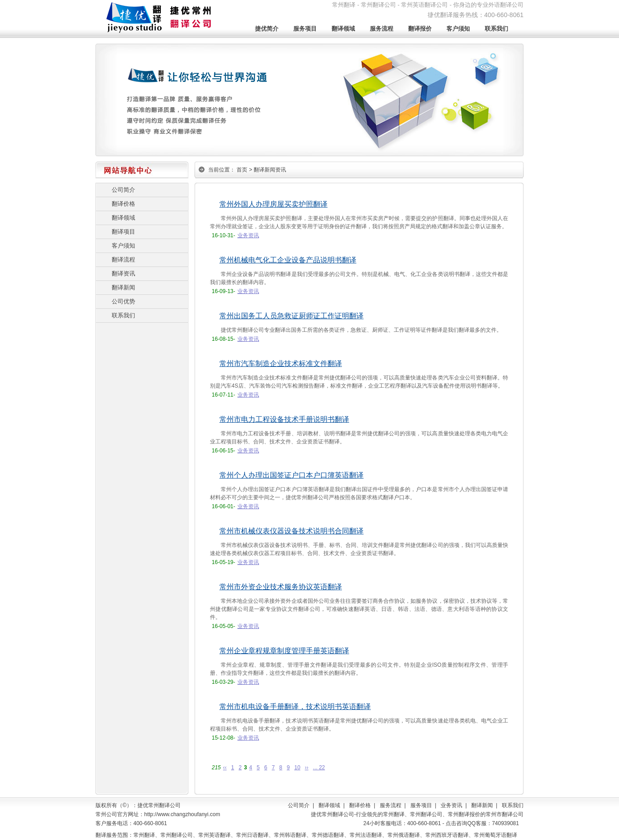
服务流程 (382, 29)
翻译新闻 (123, 287)
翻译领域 (343, 29)
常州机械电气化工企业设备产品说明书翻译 (288, 260)
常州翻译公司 (426, 814)
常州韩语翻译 (290, 835)
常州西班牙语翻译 (447, 835)
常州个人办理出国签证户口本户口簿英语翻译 (291, 475)
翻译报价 (420, 29)
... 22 (319, 768)
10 (297, 768)
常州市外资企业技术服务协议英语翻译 (281, 587)
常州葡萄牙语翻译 (496, 835)
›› (307, 768)
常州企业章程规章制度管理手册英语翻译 (284, 651)
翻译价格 (123, 204)
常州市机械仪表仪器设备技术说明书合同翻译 (291, 531)
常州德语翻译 (328, 835)
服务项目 (305, 29)
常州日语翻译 (252, 835)
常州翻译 (394, 814)
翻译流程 (123, 260)
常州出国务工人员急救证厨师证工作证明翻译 (291, 316)
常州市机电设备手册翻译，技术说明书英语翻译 (295, 707)
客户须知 (458, 29)
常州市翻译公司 (505, 814)
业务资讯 (248, 235)
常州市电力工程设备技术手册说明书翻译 (284, 419)
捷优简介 (267, 29)
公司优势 (123, 301)
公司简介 (123, 190)
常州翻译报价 (464, 814)
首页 (242, 170)
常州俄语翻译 (404, 835)
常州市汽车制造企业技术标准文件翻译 (281, 364)
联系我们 (496, 29)
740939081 (505, 823)
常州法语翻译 (366, 835)
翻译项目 (123, 232)
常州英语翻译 (214, 835)
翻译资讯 (123, 273)
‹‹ (225, 768)
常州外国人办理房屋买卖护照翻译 (273, 204)
